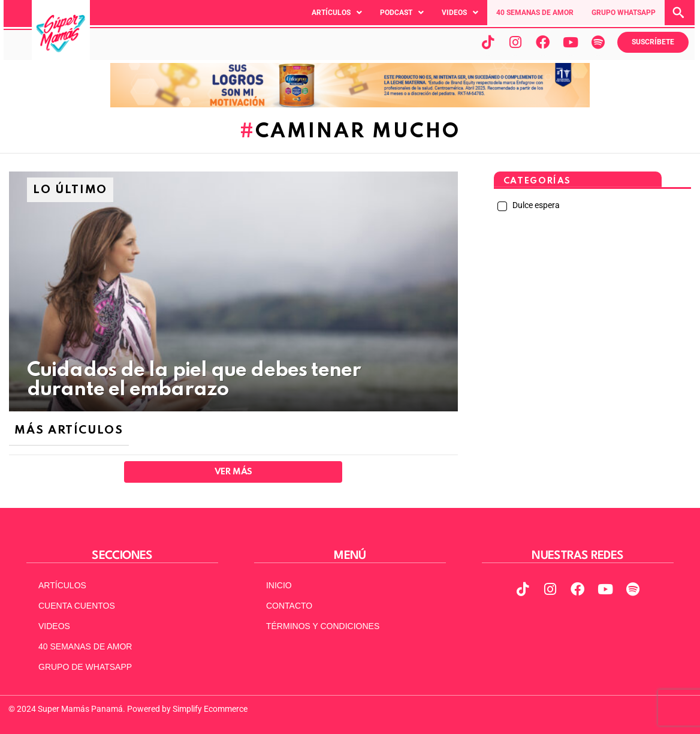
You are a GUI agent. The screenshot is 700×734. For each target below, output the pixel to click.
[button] (337, 13)
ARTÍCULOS (62, 585)
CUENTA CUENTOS (77, 606)
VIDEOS (54, 626)
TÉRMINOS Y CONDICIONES (323, 626)
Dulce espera (535, 205)
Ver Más (233, 472)
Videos (460, 13)
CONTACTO (289, 606)
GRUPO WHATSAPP (624, 13)
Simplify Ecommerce (210, 709)
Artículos (337, 13)
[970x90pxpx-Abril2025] (350, 104)
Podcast (402, 13)
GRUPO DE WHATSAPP (85, 667)
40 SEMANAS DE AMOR (535, 13)
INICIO (279, 585)
